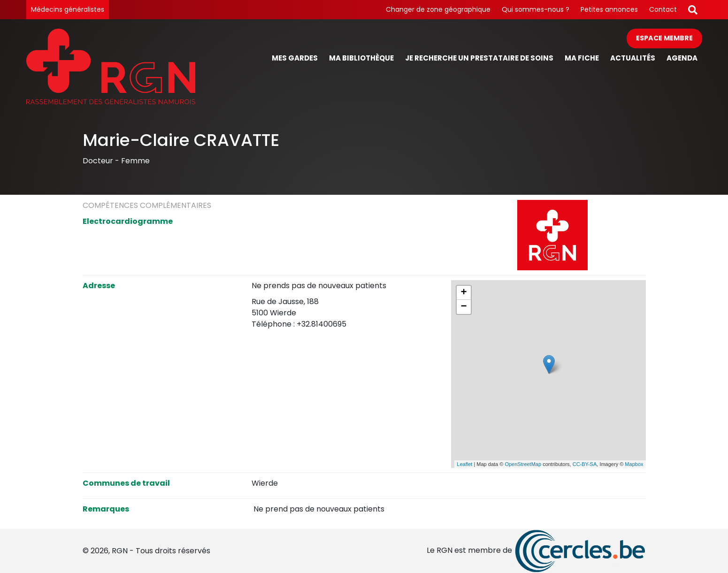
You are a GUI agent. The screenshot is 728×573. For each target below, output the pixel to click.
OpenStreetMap (523, 464)
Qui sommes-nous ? (536, 9)
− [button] (464, 307)
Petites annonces (609, 9)
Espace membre (664, 38)
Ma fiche (582, 58)
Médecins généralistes (68, 9)
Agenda (682, 58)
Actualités (633, 58)
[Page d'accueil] (111, 66)
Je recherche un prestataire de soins (479, 58)
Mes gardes (295, 58)
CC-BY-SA (585, 464)
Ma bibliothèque (361, 58)
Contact (663, 9)
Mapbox (634, 464)
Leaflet (464, 464)
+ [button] (464, 293)
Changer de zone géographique (438, 9)
